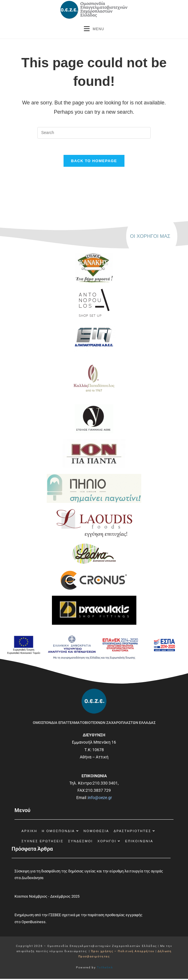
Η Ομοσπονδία (60, 832)
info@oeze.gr (100, 799)
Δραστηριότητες (135, 832)
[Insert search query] (94, 133)
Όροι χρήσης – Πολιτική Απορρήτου (123, 952)
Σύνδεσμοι (81, 842)
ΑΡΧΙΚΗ (29, 832)
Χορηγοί (109, 842)
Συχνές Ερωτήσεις (43, 842)
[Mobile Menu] (94, 29)
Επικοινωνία (139, 842)
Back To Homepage (94, 162)
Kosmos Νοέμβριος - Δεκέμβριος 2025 (47, 898)
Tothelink (105, 969)
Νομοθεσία (96, 832)
